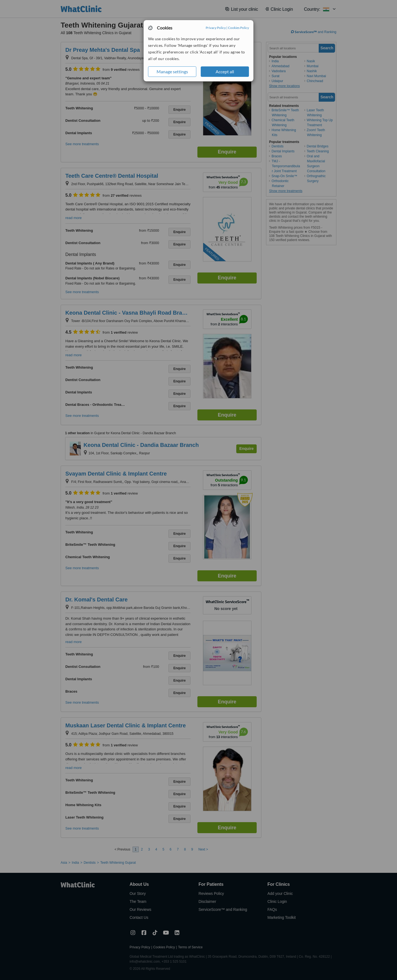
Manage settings (172, 71)
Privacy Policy (216, 28)
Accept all (225, 71)
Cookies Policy (238, 28)
